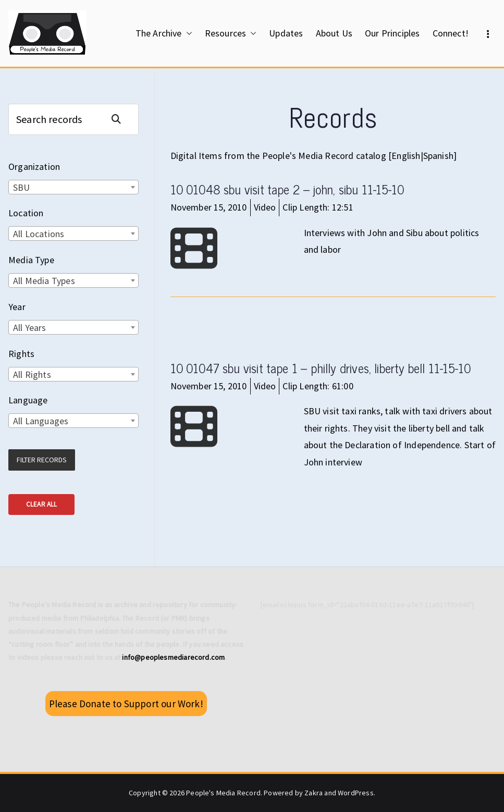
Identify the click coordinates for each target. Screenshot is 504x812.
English (406, 156)
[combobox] (73, 187)
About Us (334, 33)
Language (28, 400)
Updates (286, 33)
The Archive (164, 33)
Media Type (31, 260)
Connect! (451, 33)
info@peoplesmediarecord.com (173, 657)
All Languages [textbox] (41, 421)
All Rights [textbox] (32, 374)
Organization (34, 167)
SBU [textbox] (22, 187)
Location (26, 213)
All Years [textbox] (30, 328)
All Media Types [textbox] (44, 281)
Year (17, 307)
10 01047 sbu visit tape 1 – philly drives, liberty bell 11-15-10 (321, 368)
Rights (21, 354)
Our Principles (392, 33)
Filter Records (42, 460)
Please (126, 704)
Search (120, 119)
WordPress (356, 793)
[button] (187, 33)
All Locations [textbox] (39, 234)
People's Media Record (223, 793)
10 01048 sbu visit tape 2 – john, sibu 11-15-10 (287, 189)
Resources (231, 33)
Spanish (438, 156)
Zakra (314, 793)
